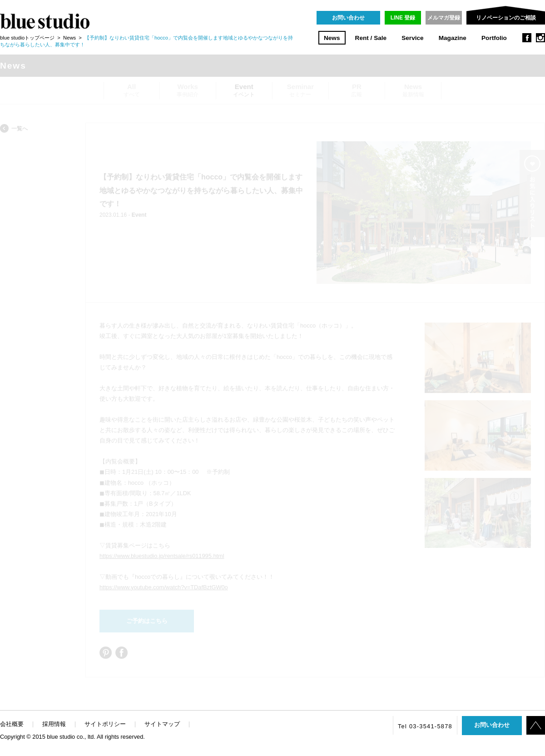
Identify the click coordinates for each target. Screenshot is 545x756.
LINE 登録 (403, 18)
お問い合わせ (348, 18)
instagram (540, 38)
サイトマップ (162, 724)
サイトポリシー (105, 724)
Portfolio (494, 38)
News (332, 38)
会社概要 (12, 724)
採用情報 (54, 724)
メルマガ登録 (444, 18)
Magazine (453, 38)
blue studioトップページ (27, 38)
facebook (527, 38)
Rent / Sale (371, 38)
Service (412, 38)
